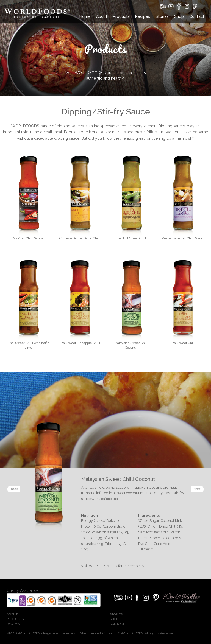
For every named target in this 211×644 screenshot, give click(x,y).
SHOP (114, 619)
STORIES (116, 614)
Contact (197, 16)
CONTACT (117, 624)
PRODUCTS (15, 619)
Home (85, 16)
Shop (179, 16)
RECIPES (13, 624)
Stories (162, 16)
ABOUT (12, 614)
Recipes (143, 16)
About (102, 16)
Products (121, 16)
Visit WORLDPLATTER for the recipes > (113, 566)
